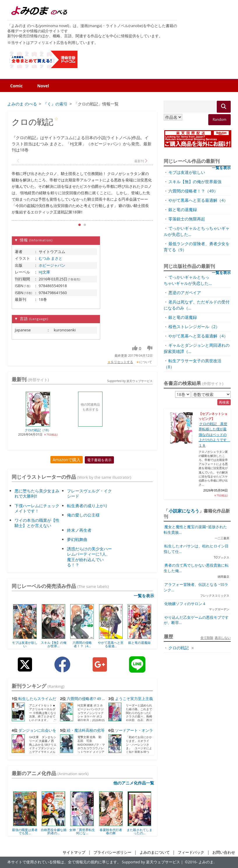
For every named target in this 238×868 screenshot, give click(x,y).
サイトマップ (74, 852)
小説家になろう (184, 511)
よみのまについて (155, 852)
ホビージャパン (52, 265)
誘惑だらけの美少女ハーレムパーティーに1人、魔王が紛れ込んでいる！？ (89, 557)
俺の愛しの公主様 (83, 515)
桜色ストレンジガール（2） (194, 327)
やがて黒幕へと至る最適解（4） (198, 200)
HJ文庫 (44, 272)
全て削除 (207, 638)
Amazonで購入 (67, 460)
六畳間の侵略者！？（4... (82, 644)
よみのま (206, 862)
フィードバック (191, 852)
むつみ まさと (51, 258)
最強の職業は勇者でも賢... (25, 831)
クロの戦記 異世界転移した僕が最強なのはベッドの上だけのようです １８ (214, 435)
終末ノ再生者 (79, 530)
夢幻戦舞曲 (77, 539)
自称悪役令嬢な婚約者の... (54, 831)
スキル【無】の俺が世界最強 (195, 182)
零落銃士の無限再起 (187, 219)
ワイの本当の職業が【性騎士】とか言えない (37, 523)
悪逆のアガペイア (185, 292)
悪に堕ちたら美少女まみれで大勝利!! (37, 493)
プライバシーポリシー (112, 852)
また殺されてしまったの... (140, 831)
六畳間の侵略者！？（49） (193, 191)
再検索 (224, 402)
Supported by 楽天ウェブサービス (130, 381)
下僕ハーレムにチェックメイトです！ (37, 508)
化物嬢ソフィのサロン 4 (185, 604)
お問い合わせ (224, 852)
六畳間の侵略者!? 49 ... (86, 699)
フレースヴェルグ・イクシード (89, 493)
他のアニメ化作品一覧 (134, 783)
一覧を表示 (144, 596)
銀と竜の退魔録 (139, 642)
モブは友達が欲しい (25, 644)
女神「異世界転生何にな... (82, 831)
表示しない (223, 638)
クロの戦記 (179, 648)
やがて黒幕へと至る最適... (111, 644)
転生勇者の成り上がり (87, 506)
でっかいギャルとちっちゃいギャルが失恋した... (188, 280)
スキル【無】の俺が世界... (54, 644)
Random (220, 120)
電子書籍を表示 (99, 460)
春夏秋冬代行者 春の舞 (111, 831)
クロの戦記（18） (38, 430)
